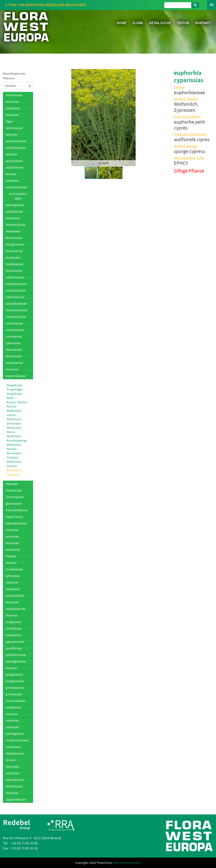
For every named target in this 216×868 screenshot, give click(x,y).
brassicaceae (14, 251)
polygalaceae (14, 675)
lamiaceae (12, 543)
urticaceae (13, 773)
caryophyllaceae (16, 304)
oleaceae (12, 615)
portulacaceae (15, 688)
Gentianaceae (15, 497)
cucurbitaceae (15, 330)
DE (212, 5)
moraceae (12, 602)
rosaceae (12, 714)
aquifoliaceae (15, 167)
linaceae (11, 563)
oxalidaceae (14, 635)
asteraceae (13, 218)
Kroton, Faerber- (17, 402)
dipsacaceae (14, 350)
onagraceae (13, 622)
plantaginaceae (16, 661)
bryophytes (13, 258)
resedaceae (13, 707)
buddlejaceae (15, 264)
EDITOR (183, 23)
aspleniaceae (14, 212)
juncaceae (12, 537)
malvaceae (13, 589)
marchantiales (15, 596)
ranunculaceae (15, 701)
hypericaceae (14, 517)
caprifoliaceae (15, 297)
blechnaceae (14, 238)
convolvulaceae (16, 317)
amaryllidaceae (16, 148)
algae (9, 121)
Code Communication (127, 863)
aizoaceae (12, 115)
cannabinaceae (16, 290)
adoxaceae (13, 108)
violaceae (12, 793)
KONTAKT (203, 23)
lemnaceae (13, 550)
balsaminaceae (16, 225)
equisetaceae (14, 363)
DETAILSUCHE (160, 23)
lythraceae (13, 576)
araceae (11, 174)
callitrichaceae (15, 277)
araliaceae (12, 181)
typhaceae (12, 767)
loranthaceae (14, 569)
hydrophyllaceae (17, 510)
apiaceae (12, 154)
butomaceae (14, 271)
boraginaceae (15, 244)
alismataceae (14, 128)
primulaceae (14, 694)
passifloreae (14, 648)
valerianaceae (15, 780)
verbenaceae (14, 786)
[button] (42, 118)
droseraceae (14, 356)
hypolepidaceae (16, 523)
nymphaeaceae (16, 609)
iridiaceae (12, 530)
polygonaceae (15, 681)
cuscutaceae (14, 337)
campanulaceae (16, 284)
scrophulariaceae (17, 740)
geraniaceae (14, 504)
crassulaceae (14, 323)
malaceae (12, 583)
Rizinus (11, 407)
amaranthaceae (16, 141)
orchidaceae (14, 629)
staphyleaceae (15, 754)
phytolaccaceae (16, 655)
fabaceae (12, 484)
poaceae (11, 668)
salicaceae (12, 727)
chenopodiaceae (17, 310)
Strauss (11, 760)
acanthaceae (14, 95)
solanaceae (13, 747)
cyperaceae (13, 343)
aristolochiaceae (17, 187)
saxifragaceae (15, 734)
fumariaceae (14, 490)
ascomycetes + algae (18, 196)
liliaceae (11, 556)
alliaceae (11, 135)
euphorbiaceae (16, 376)
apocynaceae (14, 161)
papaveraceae (15, 642)
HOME (122, 23)
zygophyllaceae (16, 800)
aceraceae (12, 102)
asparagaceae (15, 205)
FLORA (138, 23)
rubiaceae (12, 721)
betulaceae (13, 231)
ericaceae (12, 369)
